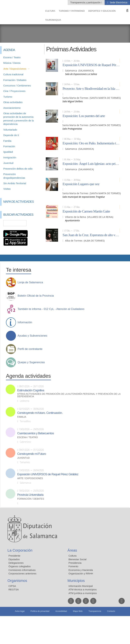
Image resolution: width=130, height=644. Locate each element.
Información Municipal (81, 586)
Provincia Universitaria (30, 495)
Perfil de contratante (30, 349)
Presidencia (75, 563)
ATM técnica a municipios (83, 589)
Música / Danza (12, 63)
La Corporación (20, 550)
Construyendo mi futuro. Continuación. (40, 413)
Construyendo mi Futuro (32, 454)
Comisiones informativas (22, 570)
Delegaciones (16, 563)
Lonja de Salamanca (30, 282)
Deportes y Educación (102, 11)
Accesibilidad (61, 611)
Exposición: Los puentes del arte (84, 116)
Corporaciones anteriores (22, 573)
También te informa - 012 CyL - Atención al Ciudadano (51, 309)
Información (25, 322)
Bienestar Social (77, 559)
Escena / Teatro (12, 57)
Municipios (76, 581)
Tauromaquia (53, 20)
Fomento (73, 566)
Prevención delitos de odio (18, 169)
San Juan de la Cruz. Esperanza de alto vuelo (91, 235)
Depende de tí (11, 135)
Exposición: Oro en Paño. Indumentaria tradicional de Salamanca (91, 143)
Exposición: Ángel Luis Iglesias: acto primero (91, 164)
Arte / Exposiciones (15, 69)
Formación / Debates (15, 80)
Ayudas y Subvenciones (32, 336)
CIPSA (12, 586)
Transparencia (95, 611)
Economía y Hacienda (81, 570)
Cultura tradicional (13, 74)
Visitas (7, 189)
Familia (7, 141)
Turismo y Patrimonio (72, 11)
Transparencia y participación (86, 2)
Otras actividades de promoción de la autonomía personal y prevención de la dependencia (69, 395)
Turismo (8, 97)
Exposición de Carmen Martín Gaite (86, 211)
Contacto (111, 611)
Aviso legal (20, 611)
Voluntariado (10, 130)
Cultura (50, 11)
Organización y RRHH (81, 573)
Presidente (14, 556)
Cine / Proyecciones (14, 91)
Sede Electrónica (118, 2)
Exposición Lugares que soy (81, 184)
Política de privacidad (40, 611)
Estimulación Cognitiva (31, 390)
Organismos (17, 581)
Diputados (14, 559)
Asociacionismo (12, 108)
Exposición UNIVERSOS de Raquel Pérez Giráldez (91, 65)
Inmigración (10, 157)
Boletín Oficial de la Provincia (36, 296)
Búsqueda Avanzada (36, 223)
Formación (9, 146)
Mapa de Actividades (19, 202)
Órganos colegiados (19, 566)
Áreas (72, 550)
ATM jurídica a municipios (83, 593)
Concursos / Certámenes (17, 86)
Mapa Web (78, 611)
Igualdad (8, 152)
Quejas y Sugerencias (31, 362)
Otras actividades (13, 102)
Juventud (8, 163)
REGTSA (14, 589)
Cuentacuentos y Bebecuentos (36, 433)
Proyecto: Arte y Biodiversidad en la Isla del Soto (91, 88)
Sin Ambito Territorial (15, 183)
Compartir (4, 258)
